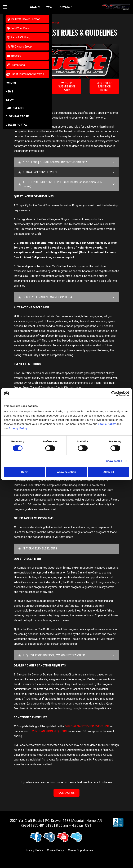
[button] (5, 7)
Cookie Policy (56, 850)
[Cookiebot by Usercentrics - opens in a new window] (114, 393)
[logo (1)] (115, 7)
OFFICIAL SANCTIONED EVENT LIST (87, 726)
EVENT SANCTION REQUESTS (49, 731)
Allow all (109, 472)
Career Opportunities (81, 850)
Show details (114, 461)
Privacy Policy (34, 850)
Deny (24, 472)
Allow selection (66, 472)
